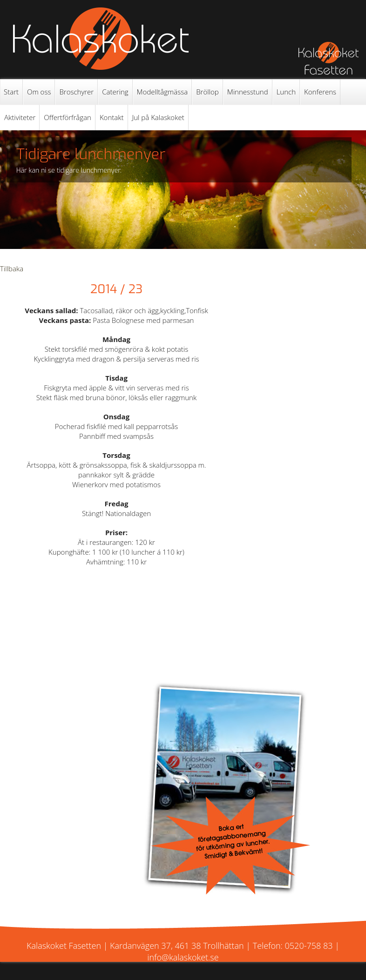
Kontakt (112, 117)
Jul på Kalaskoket (158, 117)
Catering (115, 92)
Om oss (39, 92)
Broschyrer (76, 92)
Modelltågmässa (163, 92)
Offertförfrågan (68, 117)
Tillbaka (12, 268)
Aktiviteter (20, 117)
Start (11, 92)
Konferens (320, 92)
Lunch (286, 92)
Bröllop (207, 92)
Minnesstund (248, 92)
